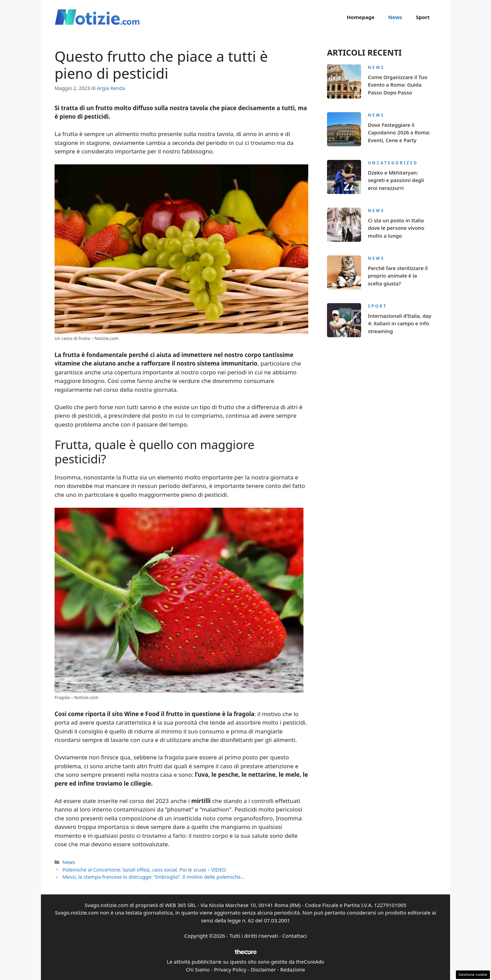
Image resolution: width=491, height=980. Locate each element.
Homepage (361, 17)
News (395, 17)
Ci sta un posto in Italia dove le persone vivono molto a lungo (396, 228)
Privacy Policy (230, 969)
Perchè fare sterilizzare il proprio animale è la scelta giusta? (398, 276)
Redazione (293, 969)
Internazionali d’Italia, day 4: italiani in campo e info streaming (400, 323)
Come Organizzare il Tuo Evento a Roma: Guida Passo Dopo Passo (398, 85)
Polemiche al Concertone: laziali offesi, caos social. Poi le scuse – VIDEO (144, 870)
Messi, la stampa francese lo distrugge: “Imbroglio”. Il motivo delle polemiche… (153, 877)
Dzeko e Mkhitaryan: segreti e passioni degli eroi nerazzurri (396, 180)
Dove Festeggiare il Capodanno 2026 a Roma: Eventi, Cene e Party (399, 132)
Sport (423, 17)
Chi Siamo (198, 969)
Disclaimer (263, 969)
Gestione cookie (473, 974)
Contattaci (295, 936)
